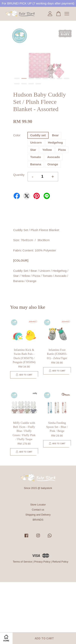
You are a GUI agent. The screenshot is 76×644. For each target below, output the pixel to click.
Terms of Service (22, 562)
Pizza (62, 150)
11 (31, 84)
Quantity (19, 175)
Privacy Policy (42, 562)
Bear (55, 135)
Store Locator (38, 505)
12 (38, 84)
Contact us (38, 510)
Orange (53, 164)
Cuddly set (38, 135)
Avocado (54, 157)
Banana (36, 164)
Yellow (47, 150)
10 (24, 84)
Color (17, 135)
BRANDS (38, 520)
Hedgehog (55, 142)
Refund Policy (60, 562)
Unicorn (36, 142)
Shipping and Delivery (38, 515)
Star (33, 150)
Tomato (36, 157)
